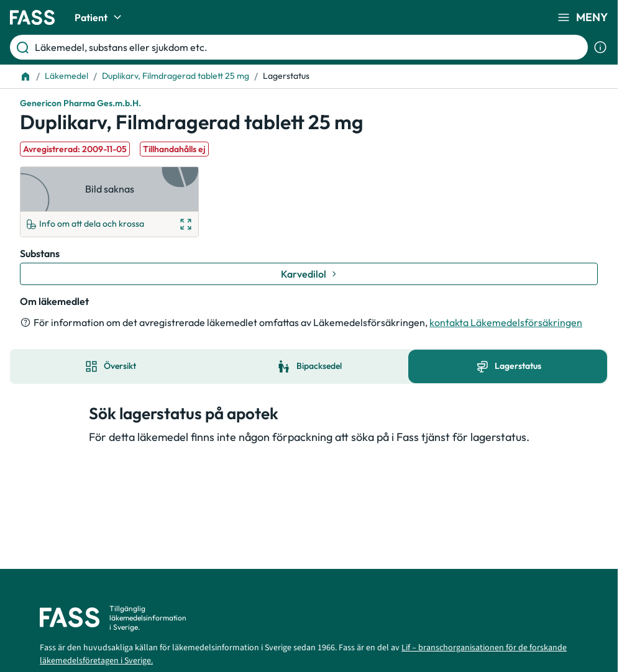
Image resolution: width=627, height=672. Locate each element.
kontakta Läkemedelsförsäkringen (506, 322)
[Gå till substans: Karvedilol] (309, 274)
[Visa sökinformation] (600, 47)
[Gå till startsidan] (32, 17)
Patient (100, 17)
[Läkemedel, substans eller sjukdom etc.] (309, 47)
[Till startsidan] (25, 76)
